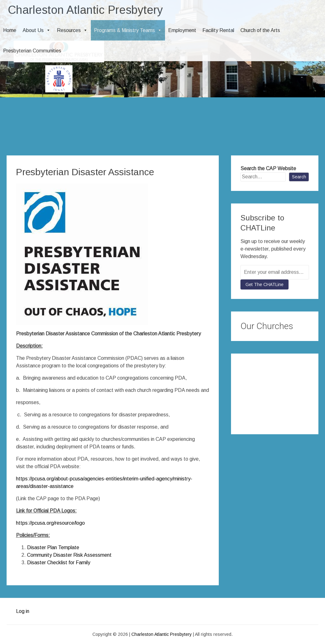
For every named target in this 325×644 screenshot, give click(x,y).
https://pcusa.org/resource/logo (50, 523)
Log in (23, 611)
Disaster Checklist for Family (59, 563)
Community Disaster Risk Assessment (69, 555)
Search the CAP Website (268, 168)
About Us (37, 30)
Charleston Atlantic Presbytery (85, 10)
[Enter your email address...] (275, 272)
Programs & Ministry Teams (128, 30)
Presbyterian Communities (32, 51)
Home (10, 30)
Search (299, 177)
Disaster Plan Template (53, 547)
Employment (182, 30)
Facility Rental (218, 30)
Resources (72, 30)
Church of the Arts (260, 30)
